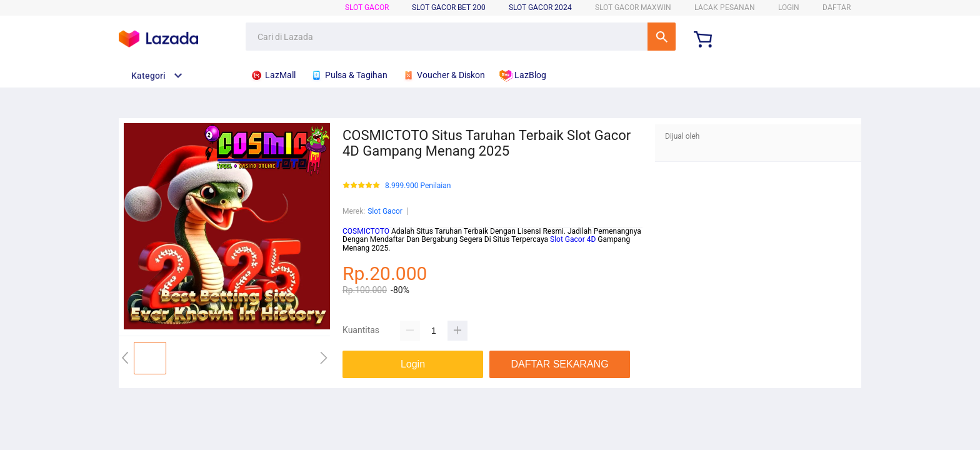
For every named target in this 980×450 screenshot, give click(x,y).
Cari (662, 37)
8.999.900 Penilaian (418, 186)
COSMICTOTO (366, 231)
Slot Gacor (367, 7)
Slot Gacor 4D (573, 239)
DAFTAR (837, 7)
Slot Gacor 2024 (540, 7)
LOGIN (789, 7)
